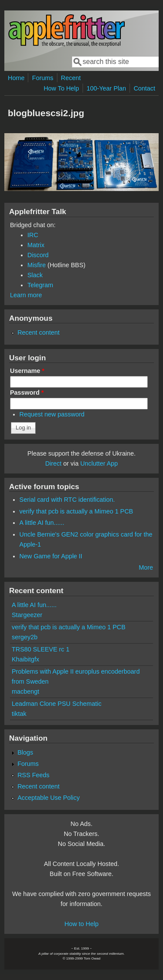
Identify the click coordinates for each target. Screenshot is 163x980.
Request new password (52, 414)
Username (27, 371)
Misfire (37, 265)
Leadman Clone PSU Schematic (57, 704)
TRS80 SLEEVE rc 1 (41, 649)
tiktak (19, 714)
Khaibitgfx (25, 659)
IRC (33, 235)
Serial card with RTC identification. (67, 500)
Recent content (38, 332)
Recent (71, 78)
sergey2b (25, 637)
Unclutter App (99, 463)
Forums (43, 78)
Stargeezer (27, 615)
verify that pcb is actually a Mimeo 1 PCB (77, 511)
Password (27, 393)
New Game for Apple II (51, 556)
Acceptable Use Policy (48, 798)
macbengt (25, 691)
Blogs (25, 752)
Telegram (40, 285)
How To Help (61, 88)
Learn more (26, 295)
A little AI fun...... (42, 523)
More (146, 567)
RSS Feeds (33, 775)
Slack (35, 275)
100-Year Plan (106, 88)
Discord (38, 255)
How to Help (81, 924)
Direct (53, 463)
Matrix (36, 245)
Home (16, 78)
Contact (144, 88)
